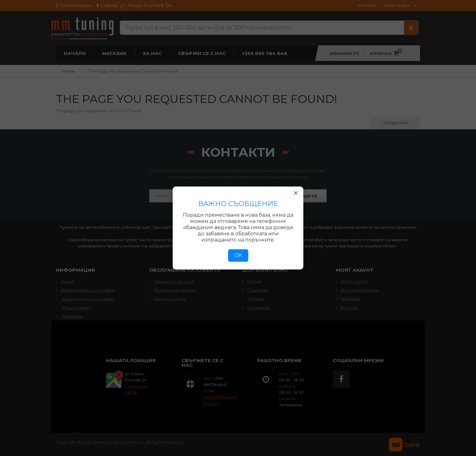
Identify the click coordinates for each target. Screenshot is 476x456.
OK (238, 255)
